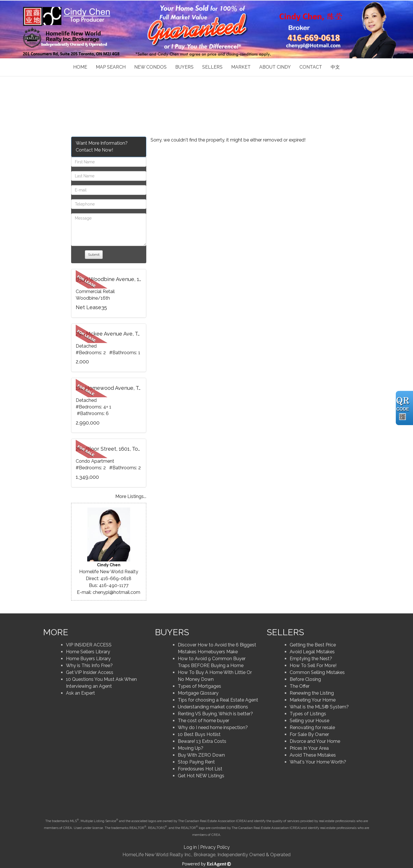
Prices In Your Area (309, 748)
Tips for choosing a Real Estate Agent (218, 700)
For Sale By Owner (309, 734)
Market (241, 67)
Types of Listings (308, 714)
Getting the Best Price (313, 645)
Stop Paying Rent (196, 762)
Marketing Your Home (313, 700)
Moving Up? (191, 748)
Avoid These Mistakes (313, 755)
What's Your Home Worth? (318, 762)
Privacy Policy (215, 847)
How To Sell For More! (313, 665)
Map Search (111, 67)
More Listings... (131, 496)
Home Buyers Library (88, 659)
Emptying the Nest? (311, 659)
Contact (311, 67)
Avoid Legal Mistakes (312, 652)
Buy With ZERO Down (201, 755)
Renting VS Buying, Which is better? (215, 714)
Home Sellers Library (88, 652)
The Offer (300, 686)
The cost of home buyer (203, 721)
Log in (190, 847)
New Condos (150, 67)
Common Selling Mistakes (317, 672)
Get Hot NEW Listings (201, 776)
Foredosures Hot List (200, 769)
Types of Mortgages (199, 686)
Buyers (184, 67)
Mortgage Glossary (198, 693)
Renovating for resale (312, 727)
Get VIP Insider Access (90, 672)
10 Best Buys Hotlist (199, 734)
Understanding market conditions (213, 707)
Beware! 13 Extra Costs (202, 741)
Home (80, 67)
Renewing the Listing (312, 693)
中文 (335, 67)
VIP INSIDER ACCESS (89, 645)
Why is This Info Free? (89, 665)
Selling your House (309, 721)
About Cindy (275, 67)
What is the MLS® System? (319, 707)
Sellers (212, 67)
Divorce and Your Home (315, 741)
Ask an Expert (80, 693)
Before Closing (305, 679)
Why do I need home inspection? (213, 727)
